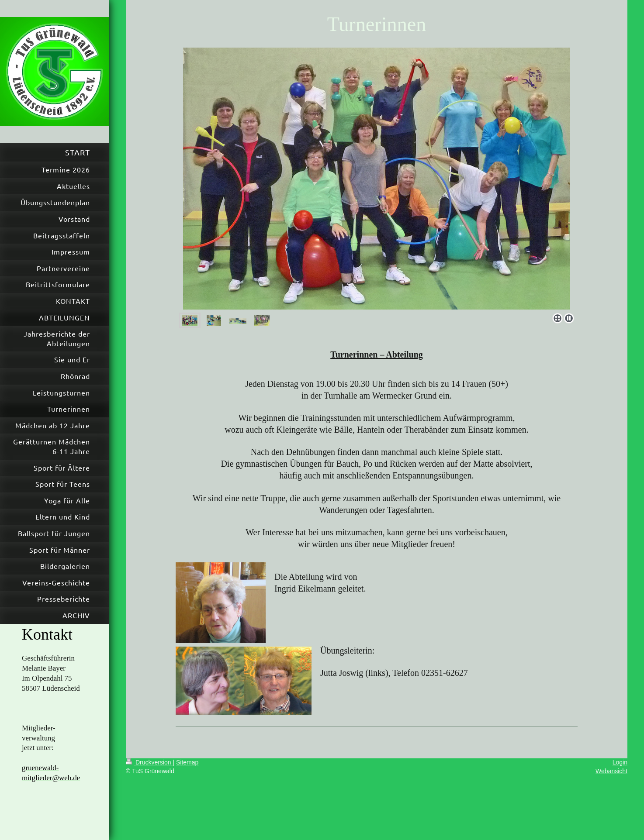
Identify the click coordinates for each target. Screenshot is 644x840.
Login (620, 762)
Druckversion (149, 762)
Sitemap (187, 762)
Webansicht (611, 771)
